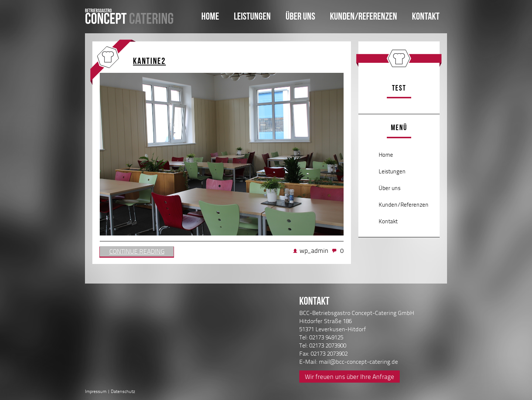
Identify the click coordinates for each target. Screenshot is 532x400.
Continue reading (137, 251)
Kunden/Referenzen (364, 16)
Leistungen (252, 16)
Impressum (96, 391)
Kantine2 (149, 61)
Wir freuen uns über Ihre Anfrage (349, 377)
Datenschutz (123, 391)
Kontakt (426, 16)
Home (210, 16)
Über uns (300, 16)
